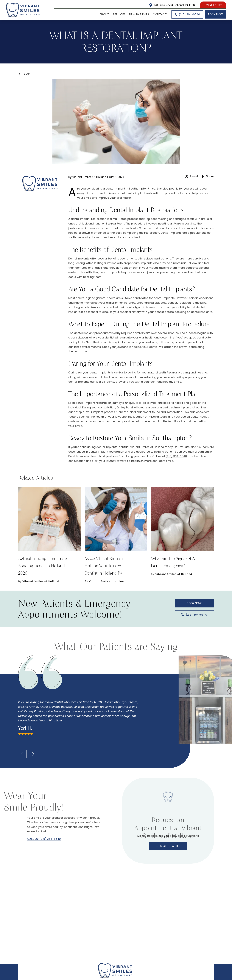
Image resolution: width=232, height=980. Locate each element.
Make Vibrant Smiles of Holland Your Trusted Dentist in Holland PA (105, 566)
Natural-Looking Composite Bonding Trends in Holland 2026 (43, 566)
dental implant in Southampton (127, 189)
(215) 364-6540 (176, 456)
